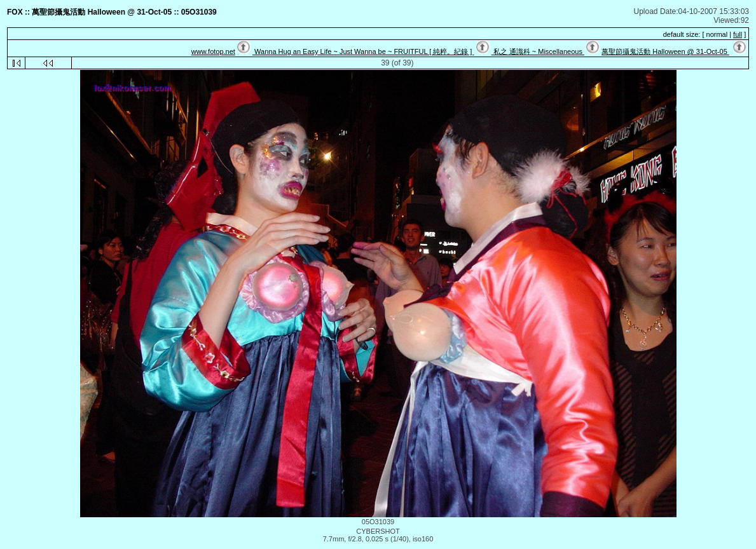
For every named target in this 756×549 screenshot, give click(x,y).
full (738, 34)
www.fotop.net (213, 51)
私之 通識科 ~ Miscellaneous (538, 51)
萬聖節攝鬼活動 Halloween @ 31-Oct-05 (665, 51)
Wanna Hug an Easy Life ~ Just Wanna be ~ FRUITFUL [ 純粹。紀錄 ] (363, 51)
